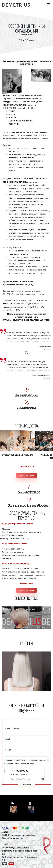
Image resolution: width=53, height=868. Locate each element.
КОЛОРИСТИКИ (10, 108)
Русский (11, 864)
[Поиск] (42, 5)
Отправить (26, 784)
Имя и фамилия (12, 728)
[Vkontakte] (13, 809)
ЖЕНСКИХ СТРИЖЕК (36, 307)
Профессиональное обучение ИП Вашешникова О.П (20, 859)
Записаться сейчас (27, 475)
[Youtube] (31, 809)
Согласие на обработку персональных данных (25, 762)
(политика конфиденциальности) (19, 763)
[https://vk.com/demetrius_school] (13, 803)
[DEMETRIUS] (47, 846)
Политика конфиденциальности (14, 838)
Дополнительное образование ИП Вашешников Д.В (19, 852)
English (5, 864)
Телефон (9, 750)
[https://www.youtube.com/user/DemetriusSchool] (30, 803)
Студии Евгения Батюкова (20, 847)
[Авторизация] (48, 11)
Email (7, 739)
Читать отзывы (26, 583)
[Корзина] (43, 11)
